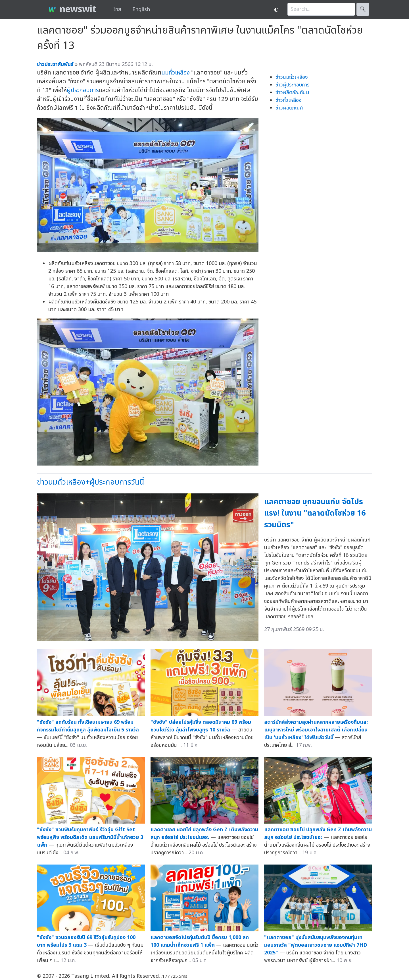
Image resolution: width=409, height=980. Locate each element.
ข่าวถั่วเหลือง (289, 100)
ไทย (117, 10)
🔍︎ (363, 9)
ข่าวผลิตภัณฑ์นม (292, 93)
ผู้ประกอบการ (83, 90)
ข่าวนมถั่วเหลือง (292, 77)
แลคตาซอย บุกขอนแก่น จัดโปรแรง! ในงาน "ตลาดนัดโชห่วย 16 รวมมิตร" (315, 513)
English (141, 10)
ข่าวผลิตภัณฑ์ (289, 108)
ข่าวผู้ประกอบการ (293, 85)
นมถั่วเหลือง (176, 73)
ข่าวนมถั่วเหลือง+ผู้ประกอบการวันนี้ (90, 482)
